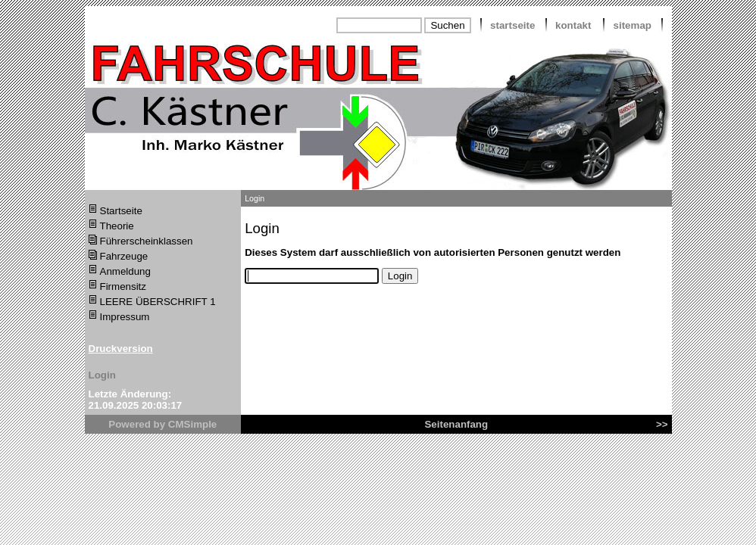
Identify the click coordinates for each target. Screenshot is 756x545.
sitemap (633, 25)
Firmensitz (123, 287)
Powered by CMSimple (162, 424)
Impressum (125, 317)
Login (102, 375)
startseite (512, 25)
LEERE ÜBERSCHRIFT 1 (158, 302)
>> (662, 424)
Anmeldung (125, 271)
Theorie (117, 226)
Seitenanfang (456, 424)
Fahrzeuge (124, 256)
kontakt (573, 25)
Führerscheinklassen (147, 241)
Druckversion (121, 349)
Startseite (121, 211)
